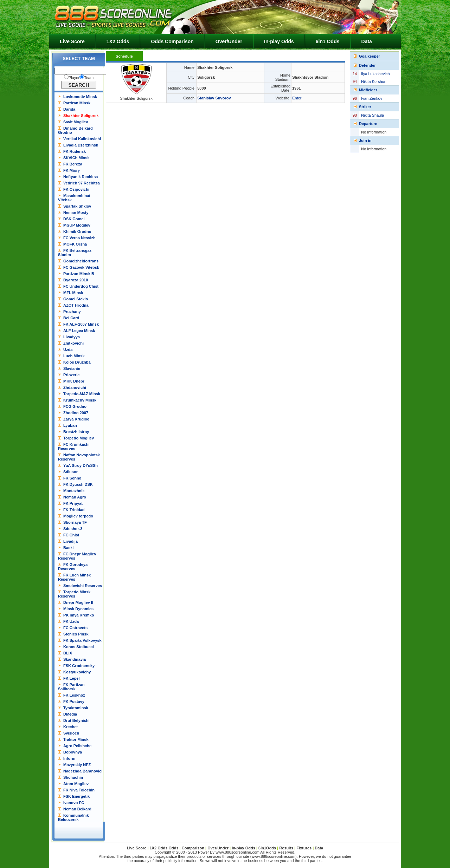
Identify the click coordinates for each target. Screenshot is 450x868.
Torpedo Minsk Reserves (74, 594)
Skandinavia (75, 659)
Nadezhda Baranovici (83, 771)
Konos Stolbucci (79, 647)
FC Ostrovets (75, 628)
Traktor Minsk (76, 739)
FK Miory (72, 170)
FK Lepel (71, 678)
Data (367, 41)
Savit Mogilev (76, 122)
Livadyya (72, 337)
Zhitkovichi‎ (73, 343)
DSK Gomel (74, 219)
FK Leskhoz (74, 695)
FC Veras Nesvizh (79, 238)
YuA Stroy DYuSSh (81, 465)
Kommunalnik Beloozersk (73, 817)
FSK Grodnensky (79, 666)
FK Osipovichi (76, 189)
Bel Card (71, 318)
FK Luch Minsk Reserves (74, 577)
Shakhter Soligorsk (81, 116)
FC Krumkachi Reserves (74, 446)
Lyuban (70, 425)
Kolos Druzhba (77, 362)
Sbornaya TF (75, 522)
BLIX (68, 653)
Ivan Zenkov (372, 98)
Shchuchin (73, 777)
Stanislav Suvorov (214, 98)
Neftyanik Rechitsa (81, 177)
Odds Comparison (172, 41)
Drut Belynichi (76, 720)
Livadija (70, 541)
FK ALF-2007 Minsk (81, 324)
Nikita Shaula (372, 115)
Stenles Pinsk (76, 634)
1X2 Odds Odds (164, 848)
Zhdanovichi (75, 387)
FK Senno (72, 478)
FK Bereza (73, 164)
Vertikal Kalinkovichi (82, 139)
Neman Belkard (77, 809)
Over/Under (229, 41)
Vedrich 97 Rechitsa (82, 183)
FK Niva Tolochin (79, 790)
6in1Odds (268, 848)
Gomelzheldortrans (81, 261)
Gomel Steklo (76, 299)
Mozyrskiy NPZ (77, 765)
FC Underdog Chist (81, 286)
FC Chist (71, 535)
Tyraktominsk (76, 708)
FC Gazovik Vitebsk (81, 267)
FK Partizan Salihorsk (71, 687)
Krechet (70, 727)
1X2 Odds (118, 41)
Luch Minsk (74, 356)
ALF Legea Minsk (79, 331)
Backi (68, 548)
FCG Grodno (75, 406)
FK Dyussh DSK (78, 484)
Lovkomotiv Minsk (80, 97)
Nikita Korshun (374, 81)
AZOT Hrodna (76, 305)
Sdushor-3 (73, 529)
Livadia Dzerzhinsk (81, 145)
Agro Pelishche (77, 746)
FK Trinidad (74, 510)
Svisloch (71, 733)
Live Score (72, 41)
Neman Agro (75, 497)
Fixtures (304, 848)
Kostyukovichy (77, 672)
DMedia (70, 714)
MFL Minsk (73, 293)
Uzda (68, 350)
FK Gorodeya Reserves (73, 567)
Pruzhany (72, 312)
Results (286, 848)
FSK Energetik (76, 796)
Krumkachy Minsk (80, 400)
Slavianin (72, 368)
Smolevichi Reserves (83, 586)
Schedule (124, 56)
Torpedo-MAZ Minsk (82, 394)
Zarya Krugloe (76, 419)
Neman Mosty (76, 213)
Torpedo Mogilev (79, 438)
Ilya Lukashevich (375, 74)
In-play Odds (279, 41)
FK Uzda (71, 621)
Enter (297, 98)
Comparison (194, 848)
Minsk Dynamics (78, 609)
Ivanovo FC (74, 803)
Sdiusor (70, 472)
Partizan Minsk (77, 103)
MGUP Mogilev (77, 225)
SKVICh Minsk (76, 158)
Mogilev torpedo (78, 516)
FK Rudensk (75, 151)
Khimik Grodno (77, 231)
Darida (69, 109)
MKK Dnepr (74, 381)
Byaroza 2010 (76, 280)
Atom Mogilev (76, 784)
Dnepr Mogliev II (78, 602)
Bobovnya (73, 752)
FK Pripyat (73, 503)
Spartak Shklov (77, 206)
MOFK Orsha (75, 244)
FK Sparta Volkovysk (82, 640)
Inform (69, 758)
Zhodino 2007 (76, 413)
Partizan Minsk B (79, 274)
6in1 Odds (328, 41)
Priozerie (71, 375)
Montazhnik (74, 491)
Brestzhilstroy (76, 432)
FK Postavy (74, 701)
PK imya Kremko (79, 615)
